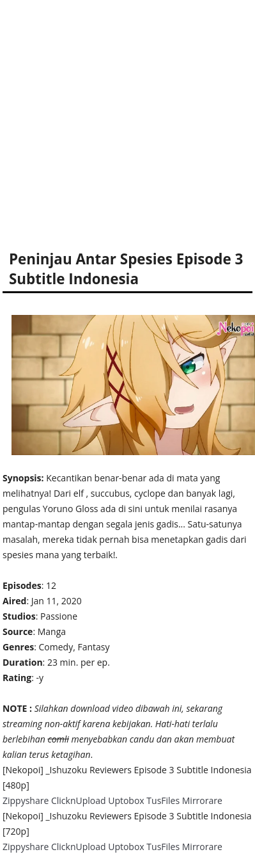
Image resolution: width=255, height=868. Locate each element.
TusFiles (163, 800)
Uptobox (126, 800)
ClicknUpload (79, 800)
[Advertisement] (120, 120)
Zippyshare (26, 800)
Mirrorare (202, 800)
